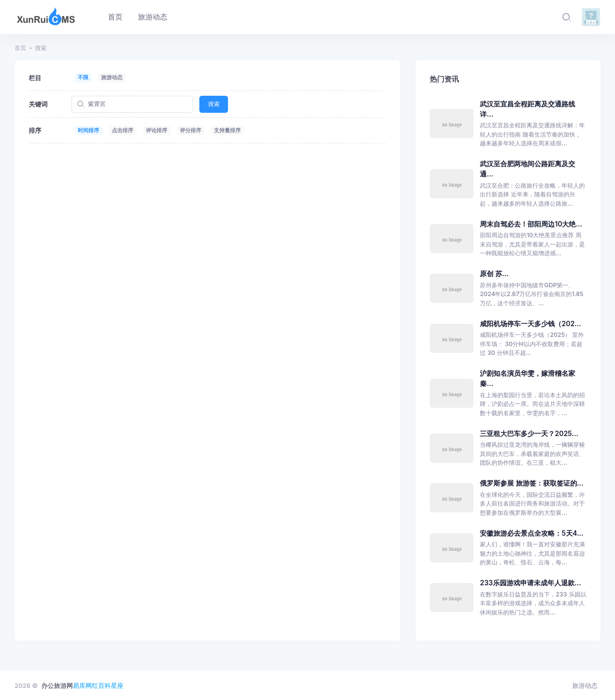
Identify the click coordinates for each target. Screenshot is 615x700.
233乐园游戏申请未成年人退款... (530, 583)
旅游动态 (112, 77)
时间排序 (88, 130)
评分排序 (191, 130)
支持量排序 (227, 130)
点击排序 (123, 130)
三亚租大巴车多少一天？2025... (529, 433)
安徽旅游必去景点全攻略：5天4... (532, 533)
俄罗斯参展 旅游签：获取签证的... (532, 483)
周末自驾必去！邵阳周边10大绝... (531, 224)
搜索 (214, 104)
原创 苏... (494, 273)
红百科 (101, 685)
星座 (117, 685)
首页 (20, 48)
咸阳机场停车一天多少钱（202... (530, 324)
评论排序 (157, 130)
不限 (83, 77)
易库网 (82, 685)
